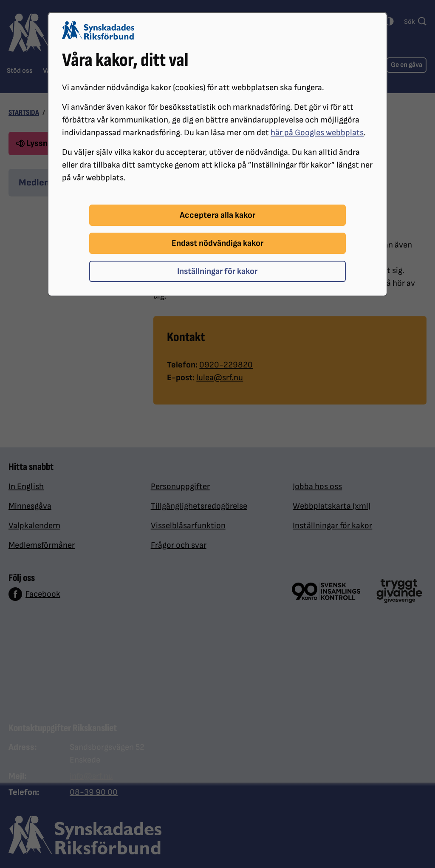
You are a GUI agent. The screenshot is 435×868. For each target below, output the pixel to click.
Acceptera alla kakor (217, 215)
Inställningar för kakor (217, 271)
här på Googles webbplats (317, 133)
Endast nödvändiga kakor (217, 243)
